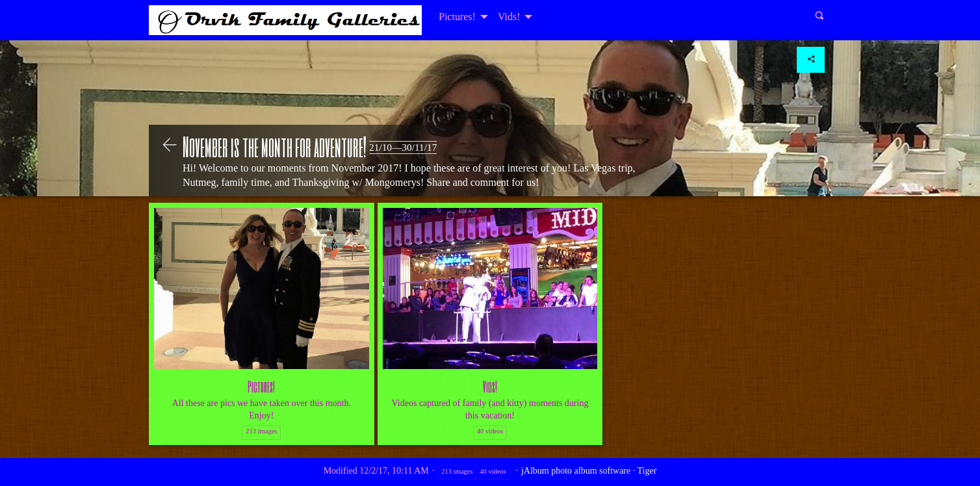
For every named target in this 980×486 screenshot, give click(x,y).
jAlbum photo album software (576, 471)
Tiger (647, 471)
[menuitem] (462, 17)
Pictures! (457, 17)
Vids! (509, 17)
